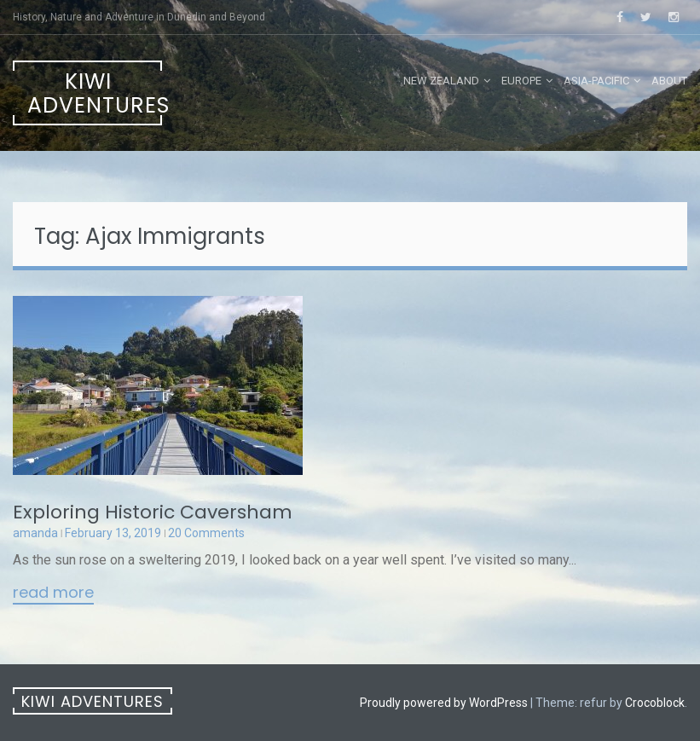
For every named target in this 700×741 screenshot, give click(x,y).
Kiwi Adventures (95, 93)
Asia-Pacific (596, 81)
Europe (521, 81)
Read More (53, 593)
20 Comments (206, 533)
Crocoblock (655, 703)
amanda (35, 533)
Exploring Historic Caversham (153, 512)
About (669, 81)
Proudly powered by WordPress (444, 703)
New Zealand (441, 81)
